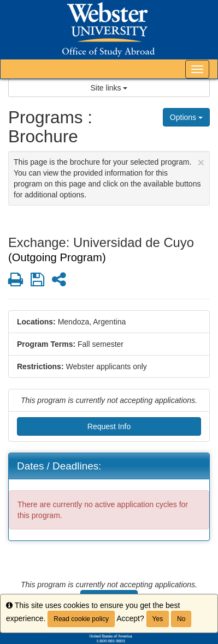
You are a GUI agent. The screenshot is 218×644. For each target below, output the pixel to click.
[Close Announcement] (201, 162)
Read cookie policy (81, 619)
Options (186, 117)
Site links (109, 88)
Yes (158, 619)
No (181, 619)
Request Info (109, 426)
